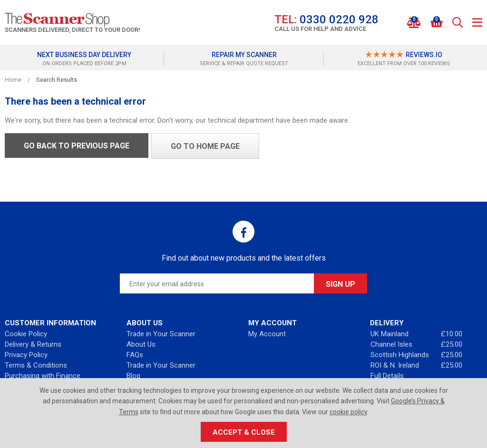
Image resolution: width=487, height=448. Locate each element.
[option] (84, 59)
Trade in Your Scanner (161, 334)
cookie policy (348, 412)
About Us (141, 344)
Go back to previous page (77, 146)
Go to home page (205, 146)
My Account (267, 334)
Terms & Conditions (36, 365)
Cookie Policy (26, 334)
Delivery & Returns (33, 344)
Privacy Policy (26, 355)
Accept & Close (244, 432)
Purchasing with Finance (43, 376)
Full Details (387, 376)
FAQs (135, 355)
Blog (133, 376)
